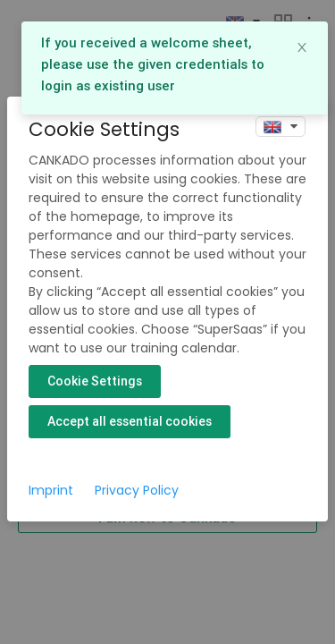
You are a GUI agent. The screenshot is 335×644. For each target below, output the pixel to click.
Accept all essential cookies (130, 421)
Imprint (51, 490)
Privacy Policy (137, 490)
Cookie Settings (95, 381)
